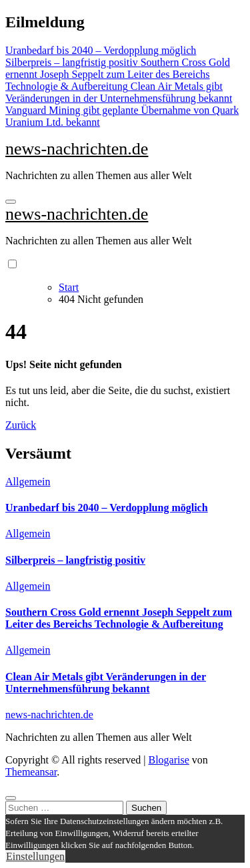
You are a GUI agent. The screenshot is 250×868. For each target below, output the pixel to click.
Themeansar (31, 772)
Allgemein (28, 482)
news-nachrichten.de (77, 149)
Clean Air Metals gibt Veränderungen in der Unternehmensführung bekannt (106, 683)
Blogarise (168, 760)
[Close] (11, 798)
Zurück (21, 425)
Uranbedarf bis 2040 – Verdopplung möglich (107, 508)
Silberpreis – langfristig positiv (75, 560)
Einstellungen (35, 856)
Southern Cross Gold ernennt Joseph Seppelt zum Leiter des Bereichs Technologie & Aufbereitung (119, 618)
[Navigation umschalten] (11, 202)
